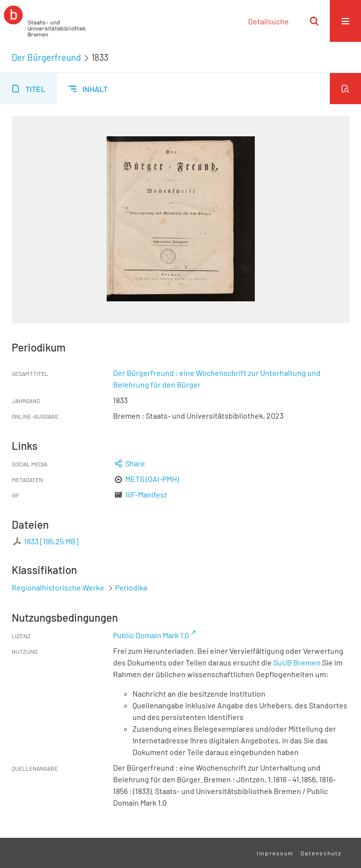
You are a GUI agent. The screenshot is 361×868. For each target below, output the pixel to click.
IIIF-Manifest (146, 494)
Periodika (131, 587)
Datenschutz (321, 853)
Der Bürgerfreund (46, 57)
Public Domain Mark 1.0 (151, 635)
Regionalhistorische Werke (59, 587)
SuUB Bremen (297, 662)
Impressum (275, 853)
